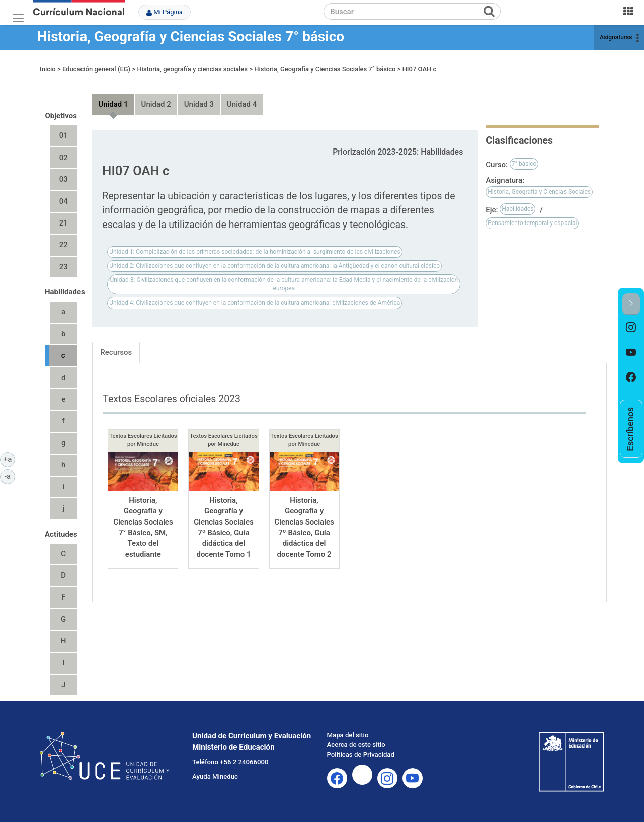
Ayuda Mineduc (215, 776)
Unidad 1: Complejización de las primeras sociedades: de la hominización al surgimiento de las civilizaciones (255, 252)
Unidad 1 (113, 104)
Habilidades (517, 209)
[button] (631, 304)
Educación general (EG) (96, 69)
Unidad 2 (156, 104)
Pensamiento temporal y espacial (532, 223)
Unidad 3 (199, 104)
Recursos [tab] (116, 352)
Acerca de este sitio (356, 745)
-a (10, 476)
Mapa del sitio (348, 735)
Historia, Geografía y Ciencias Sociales (539, 192)
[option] (631, 328)
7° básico (524, 164)
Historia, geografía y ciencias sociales (192, 69)
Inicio (48, 69)
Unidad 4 (242, 104)
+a (9, 459)
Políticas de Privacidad (361, 754)
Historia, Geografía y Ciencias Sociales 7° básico (191, 36)
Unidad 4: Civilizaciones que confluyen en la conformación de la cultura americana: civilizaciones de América (255, 303)
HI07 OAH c (420, 69)
